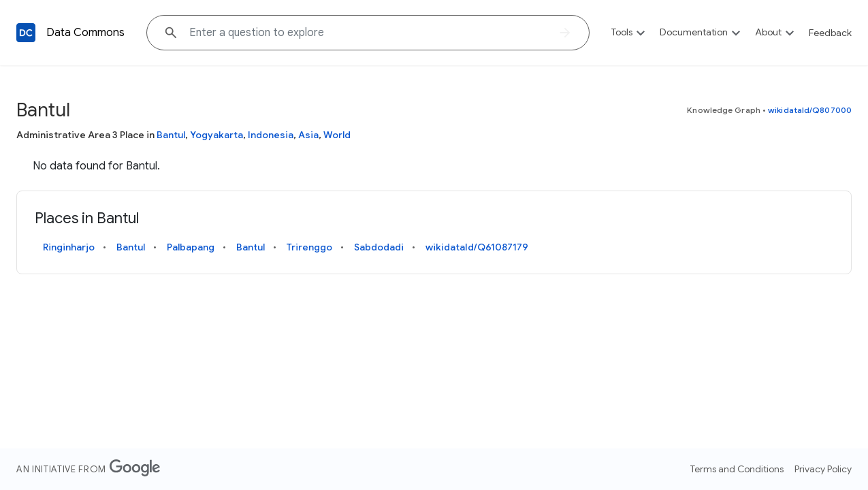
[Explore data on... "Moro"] (368, 33)
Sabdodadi (379, 247)
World (337, 135)
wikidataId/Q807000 (810, 110)
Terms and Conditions (737, 469)
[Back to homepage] (26, 33)
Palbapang (191, 247)
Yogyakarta (216, 135)
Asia (308, 135)
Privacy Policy (823, 469)
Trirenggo (309, 247)
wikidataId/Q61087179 (477, 247)
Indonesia (271, 135)
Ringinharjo (69, 247)
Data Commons (85, 33)
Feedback (830, 33)
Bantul (171, 135)
